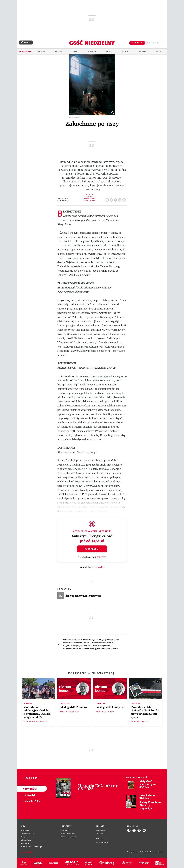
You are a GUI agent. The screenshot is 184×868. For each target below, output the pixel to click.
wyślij (125, 199)
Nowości (28, 789)
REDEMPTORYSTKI (104, 646)
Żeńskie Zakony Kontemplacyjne (83, 596)
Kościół (42, 51)
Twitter (116, 199)
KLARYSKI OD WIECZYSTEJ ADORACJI (75, 646)
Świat (75, 51)
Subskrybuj (92, 549)
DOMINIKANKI (68, 643)
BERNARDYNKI (68, 640)
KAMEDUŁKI (78, 643)
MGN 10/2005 (63, 201)
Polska (59, 51)
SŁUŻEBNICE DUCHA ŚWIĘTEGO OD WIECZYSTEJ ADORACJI (93, 640)
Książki (28, 795)
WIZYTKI (116, 640)
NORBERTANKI (92, 646)
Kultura (92, 51)
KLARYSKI (110, 643)
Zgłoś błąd (27, 852)
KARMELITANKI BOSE (99, 643)
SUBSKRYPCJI (101, 557)
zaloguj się (153, 43)
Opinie (125, 51)
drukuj (120, 199)
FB (112, 199)
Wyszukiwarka (163, 43)
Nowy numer (25, 51)
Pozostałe (28, 801)
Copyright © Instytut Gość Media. (137, 852)
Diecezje (142, 51)
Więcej (159, 51)
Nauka (109, 51)
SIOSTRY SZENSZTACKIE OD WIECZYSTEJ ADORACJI (80, 649)
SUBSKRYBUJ (137, 43)
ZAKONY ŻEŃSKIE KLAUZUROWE (108, 649)
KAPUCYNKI (87, 643)
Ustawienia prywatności (69, 837)
